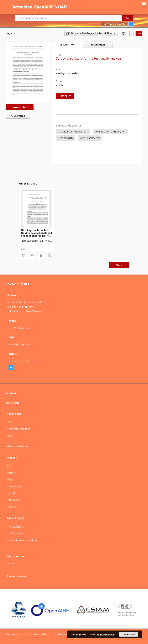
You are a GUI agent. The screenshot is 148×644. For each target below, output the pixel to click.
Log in (10, 563)
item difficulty (66, 138)
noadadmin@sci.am (20, 344)
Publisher (12, 507)
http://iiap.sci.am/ (19, 361)
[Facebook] (11, 368)
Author (11, 473)
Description (13, 500)
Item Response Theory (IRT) (111, 132)
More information (106, 634)
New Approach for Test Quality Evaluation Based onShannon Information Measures (36, 233)
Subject (11, 493)
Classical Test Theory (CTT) (73, 132)
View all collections (17, 446)
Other (10, 436)
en (139, 33)
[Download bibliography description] (32, 256)
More (119, 265)
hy (132, 33)
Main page (13, 403)
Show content (20, 107)
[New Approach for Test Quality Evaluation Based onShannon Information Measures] (36, 209)
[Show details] (49, 256)
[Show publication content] (41, 256)
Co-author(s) (14, 486)
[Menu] (144, 3)
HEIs (9, 422)
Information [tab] (98, 45)
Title (9, 466)
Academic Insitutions (18, 429)
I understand (129, 634)
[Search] (128, 18)
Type (10, 480)
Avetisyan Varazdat (67, 73)
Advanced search (114, 24)
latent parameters (90, 138)
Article (60, 85)
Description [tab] (67, 45)
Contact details (15, 527)
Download (17, 116)
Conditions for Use (18, 533)
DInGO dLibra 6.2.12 (44, 634)
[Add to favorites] (124, 33)
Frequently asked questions (22, 540)
